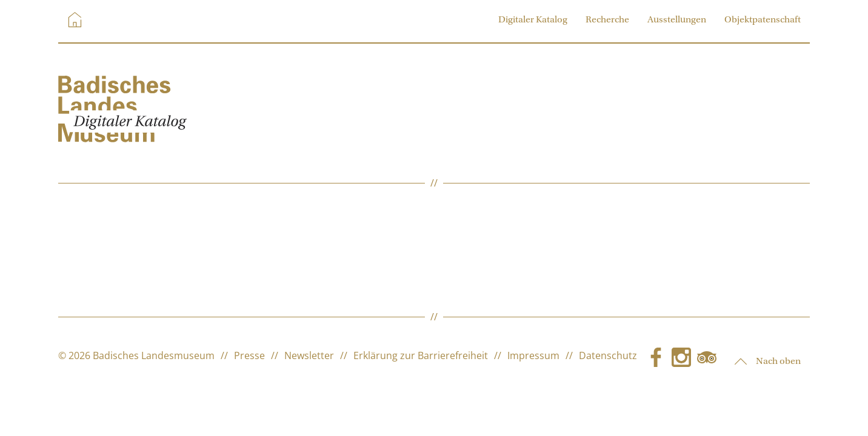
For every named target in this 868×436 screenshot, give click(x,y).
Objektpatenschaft (763, 20)
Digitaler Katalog (533, 20)
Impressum (533, 355)
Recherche (607, 20)
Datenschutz (608, 355)
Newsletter (309, 355)
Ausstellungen (677, 20)
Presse (249, 355)
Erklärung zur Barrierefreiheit (421, 355)
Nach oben (768, 362)
